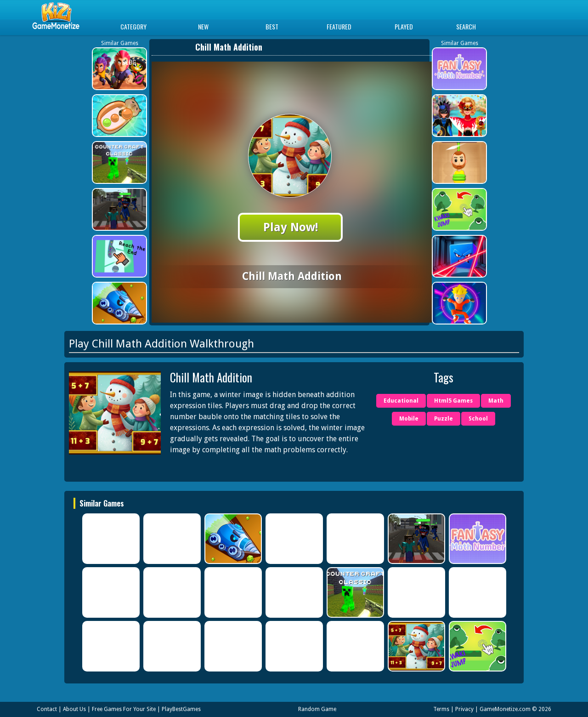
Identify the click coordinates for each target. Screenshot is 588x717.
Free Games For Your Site (124, 709)
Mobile (409, 419)
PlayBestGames (181, 709)
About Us (74, 709)
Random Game (317, 709)
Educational (401, 401)
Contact (47, 709)
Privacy (464, 709)
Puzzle (444, 419)
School (478, 419)
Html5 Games (453, 401)
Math (496, 401)
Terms (441, 709)
